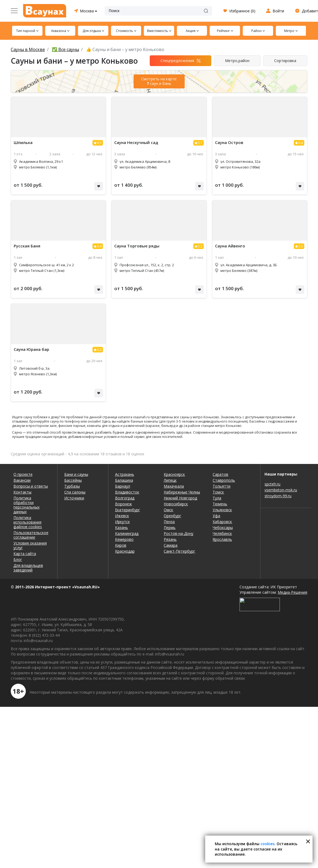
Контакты (22, 492)
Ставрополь (224, 480)
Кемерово (124, 539)
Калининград (127, 533)
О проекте (23, 474)
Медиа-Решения (292, 592)
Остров (229, 143)
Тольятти (221, 486)
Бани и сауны (76, 474)
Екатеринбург (128, 510)
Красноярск (174, 474)
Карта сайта (25, 554)
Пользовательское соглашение (31, 535)
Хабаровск (222, 522)
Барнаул (123, 486)
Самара (171, 545)
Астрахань (125, 474)
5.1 (200, 143)
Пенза (169, 522)
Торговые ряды (137, 246)
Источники (74, 498)
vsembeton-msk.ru (281, 490)
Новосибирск (176, 504)
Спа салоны (75, 492)
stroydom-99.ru (278, 496)
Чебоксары (223, 527)
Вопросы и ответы (31, 486)
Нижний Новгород (180, 498)
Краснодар (125, 551)
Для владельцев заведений (28, 568)
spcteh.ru (272, 484)
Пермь (170, 527)
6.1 (99, 143)
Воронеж (124, 504)
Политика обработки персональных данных (26, 505)
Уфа (216, 516)
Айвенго (230, 246)
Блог (18, 559)
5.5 (301, 246)
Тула (217, 498)
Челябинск (222, 533)
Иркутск (122, 522)
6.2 (99, 350)
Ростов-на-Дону (178, 533)
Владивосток (127, 492)
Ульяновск (222, 510)
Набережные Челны (182, 492)
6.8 (301, 143)
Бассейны (73, 480)
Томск (218, 492)
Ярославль (222, 539)
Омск (168, 510)
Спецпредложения (177, 61)
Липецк (170, 480)
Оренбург (172, 516)
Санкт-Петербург (179, 551)
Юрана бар (31, 349)
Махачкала (174, 486)
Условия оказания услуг (30, 545)
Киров (121, 545)
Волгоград (125, 498)
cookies (267, 844)
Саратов (220, 474)
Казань (122, 527)
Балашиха (124, 480)
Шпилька (23, 143)
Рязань (170, 539)
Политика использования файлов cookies (28, 522)
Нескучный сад (136, 143)
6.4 (99, 246)
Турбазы (72, 486)
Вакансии (22, 480)
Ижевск (122, 516)
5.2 (200, 246)
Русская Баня (27, 246)
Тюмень (220, 504)
